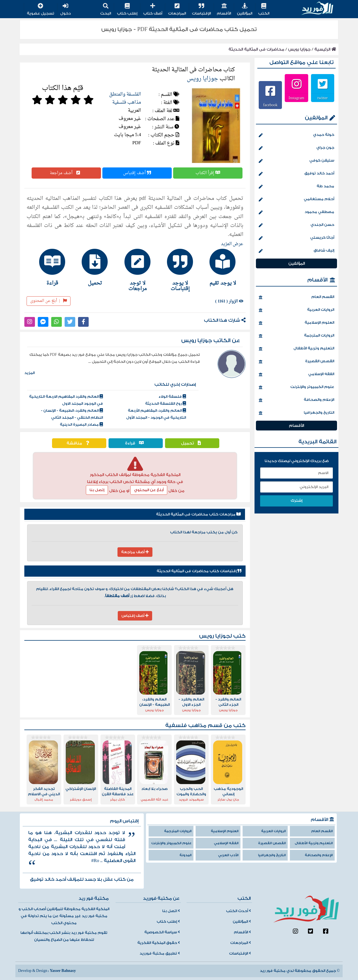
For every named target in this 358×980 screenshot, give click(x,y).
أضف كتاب (153, 10)
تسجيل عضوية (41, 10)
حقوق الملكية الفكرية (159, 943)
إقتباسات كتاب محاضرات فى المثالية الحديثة (199, 571)
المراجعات (177, 10)
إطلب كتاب (127, 10)
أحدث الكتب (238, 911)
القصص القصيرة (296, 362)
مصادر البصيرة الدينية (81, 425)
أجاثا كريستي (296, 238)
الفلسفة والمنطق (125, 94)
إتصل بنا (97, 490)
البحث (106, 10)
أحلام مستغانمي (296, 200)
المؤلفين (245, 10)
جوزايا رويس (299, 49)
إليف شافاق (296, 251)
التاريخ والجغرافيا (296, 413)
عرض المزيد (232, 244)
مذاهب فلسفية (127, 102)
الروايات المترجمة (296, 336)
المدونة (186, 855)
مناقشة (79, 443)
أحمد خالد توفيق (296, 174)
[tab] (220, 267)
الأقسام (224, 10)
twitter (323, 98)
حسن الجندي (296, 225)
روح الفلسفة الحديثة (166, 404)
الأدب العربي (228, 855)
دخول (65, 10)
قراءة (136, 443)
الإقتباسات (201, 10)
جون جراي (296, 148)
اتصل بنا (171, 911)
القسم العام (296, 297)
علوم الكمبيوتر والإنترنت (296, 387)
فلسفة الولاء (172, 397)
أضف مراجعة (66, 173)
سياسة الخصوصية (162, 932)
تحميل (192, 443)
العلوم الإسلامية (296, 323)
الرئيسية (325, 49)
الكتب (264, 10)
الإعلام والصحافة (296, 400)
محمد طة (296, 187)
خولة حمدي (296, 135)
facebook (270, 105)
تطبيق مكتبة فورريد (160, 953)
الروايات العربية (296, 310)
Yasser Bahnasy (63, 971)
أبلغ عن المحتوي (149, 490)
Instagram (296, 98)
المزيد (30, 373)
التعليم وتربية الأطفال (296, 349)
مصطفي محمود (296, 212)
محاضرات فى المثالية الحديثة (256, 49)
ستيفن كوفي (296, 161)
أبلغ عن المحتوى (49, 301)
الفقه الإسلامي (296, 375)
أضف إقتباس (137, 173)
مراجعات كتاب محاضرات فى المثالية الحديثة (198, 514)
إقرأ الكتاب (208, 173)
